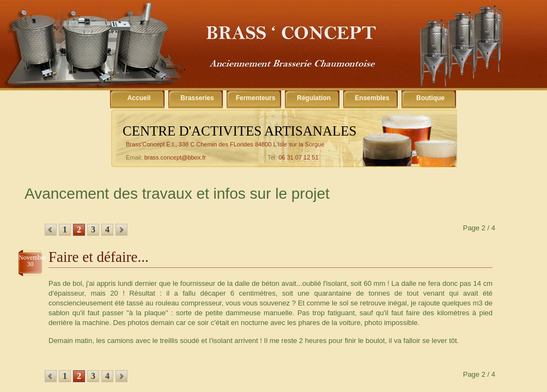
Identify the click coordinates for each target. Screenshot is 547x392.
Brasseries (197, 98)
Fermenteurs (256, 98)
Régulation (314, 98)
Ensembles (372, 98)
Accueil (139, 98)
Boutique (430, 98)
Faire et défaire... (99, 257)
